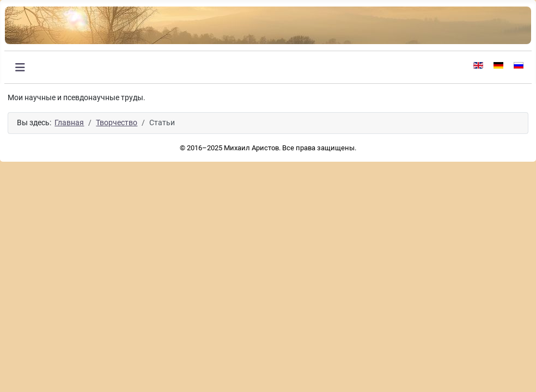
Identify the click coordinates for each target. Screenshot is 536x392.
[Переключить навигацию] (20, 68)
